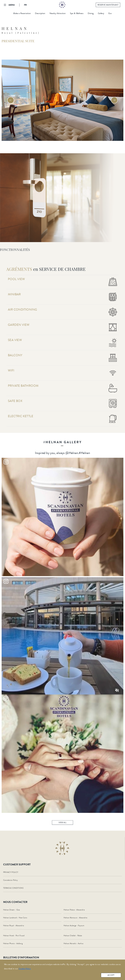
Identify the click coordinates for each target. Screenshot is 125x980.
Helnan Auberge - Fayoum (74, 926)
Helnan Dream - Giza (12, 910)
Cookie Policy (25, 969)
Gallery (101, 13)
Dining (91, 13)
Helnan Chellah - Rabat (73, 936)
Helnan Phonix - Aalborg (13, 944)
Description (40, 13)
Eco (110, 13)
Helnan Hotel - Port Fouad (14, 936)
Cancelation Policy (10, 880)
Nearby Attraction (58, 13)
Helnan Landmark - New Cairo (15, 918)
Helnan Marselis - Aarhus (74, 944)
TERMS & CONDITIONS (13, 888)
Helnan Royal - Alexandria (14, 926)
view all (62, 824)
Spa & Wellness (77, 13)
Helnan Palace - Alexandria (74, 910)
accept (111, 975)
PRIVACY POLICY (11, 872)
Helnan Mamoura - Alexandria (75, 918)
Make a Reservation (22, 13)
